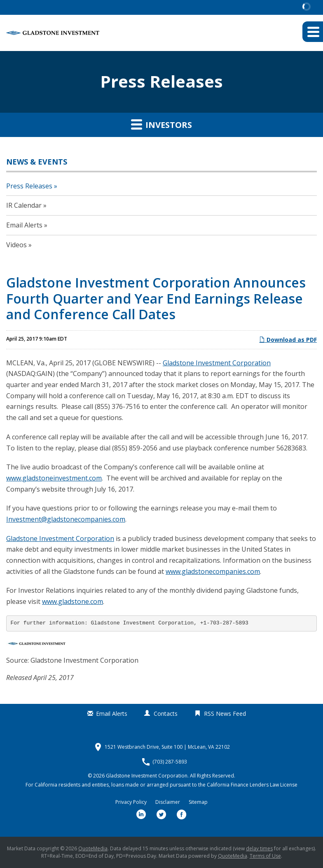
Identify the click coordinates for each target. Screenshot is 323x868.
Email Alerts (24, 225)
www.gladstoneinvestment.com (54, 478)
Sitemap (198, 802)
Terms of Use (265, 856)
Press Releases (29, 186)
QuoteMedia (93, 848)
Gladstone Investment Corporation (217, 363)
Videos (16, 245)
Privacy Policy (131, 802)
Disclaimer (168, 802)
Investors (161, 124)
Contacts (166, 714)
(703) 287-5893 (170, 762)
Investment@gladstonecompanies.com (66, 519)
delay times (259, 848)
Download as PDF (288, 340)
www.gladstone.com (73, 601)
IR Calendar (24, 205)
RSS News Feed (225, 714)
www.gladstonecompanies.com (213, 571)
